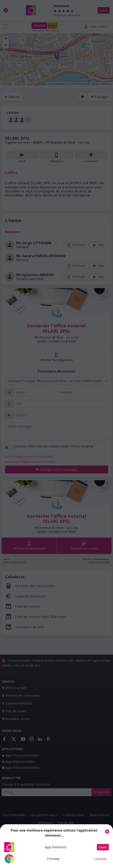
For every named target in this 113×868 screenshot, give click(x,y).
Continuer (100, 859)
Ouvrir (103, 847)
